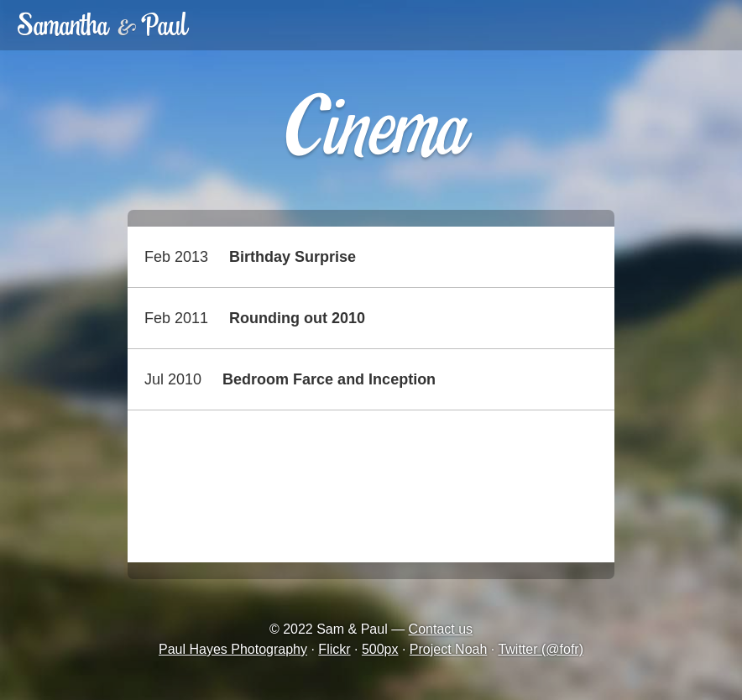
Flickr (334, 649)
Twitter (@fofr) (541, 649)
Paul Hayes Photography (233, 649)
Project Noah (449, 649)
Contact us (441, 629)
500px (380, 649)
